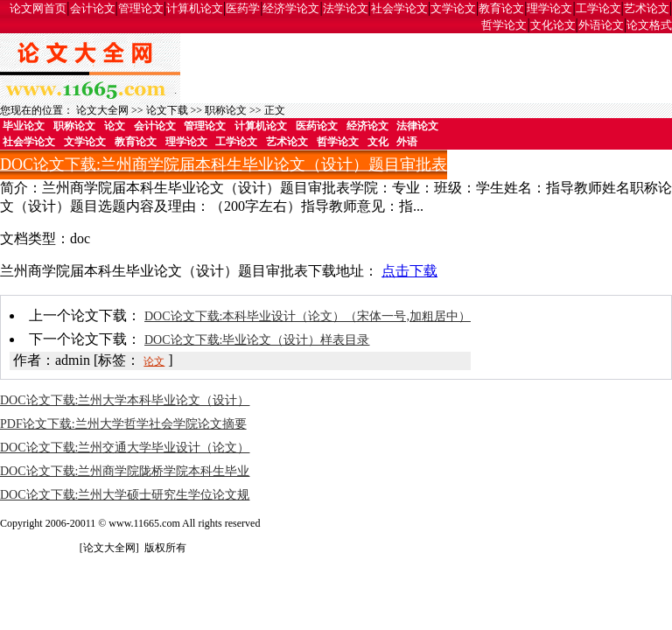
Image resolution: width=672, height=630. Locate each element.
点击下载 (409, 271)
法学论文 (346, 8)
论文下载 (167, 110)
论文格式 (649, 25)
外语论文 (601, 25)
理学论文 (549, 8)
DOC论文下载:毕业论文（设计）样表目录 (257, 340)
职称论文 (226, 110)
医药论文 (317, 126)
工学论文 (598, 8)
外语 (407, 142)
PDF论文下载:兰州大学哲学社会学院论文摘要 (123, 424)
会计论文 (93, 8)
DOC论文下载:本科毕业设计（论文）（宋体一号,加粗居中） (308, 316)
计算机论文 (195, 8)
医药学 (243, 8)
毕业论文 (24, 126)
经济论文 (367, 126)
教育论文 (501, 8)
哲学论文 (504, 25)
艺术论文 (647, 8)
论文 (115, 126)
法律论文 (417, 126)
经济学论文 (291, 8)
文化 (378, 142)
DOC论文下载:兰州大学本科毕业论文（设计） (125, 400)
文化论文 (553, 25)
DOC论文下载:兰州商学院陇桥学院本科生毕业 (125, 471)
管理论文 (141, 8)
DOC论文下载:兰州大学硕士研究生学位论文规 (125, 495)
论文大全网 (102, 110)
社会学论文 (399, 8)
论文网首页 (38, 8)
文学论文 (453, 8)
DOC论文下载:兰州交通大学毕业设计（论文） (125, 448)
